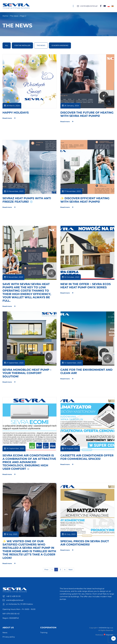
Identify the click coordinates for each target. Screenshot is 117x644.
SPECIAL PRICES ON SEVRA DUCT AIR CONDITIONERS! (85, 543)
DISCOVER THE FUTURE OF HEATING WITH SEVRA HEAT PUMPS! (87, 114)
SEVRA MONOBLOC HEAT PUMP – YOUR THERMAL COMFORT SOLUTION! (27, 373)
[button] (73, 6)
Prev (46, 570)
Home (5, 16)
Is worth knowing (60, 46)
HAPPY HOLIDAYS (16, 113)
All (7, 46)
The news (14, 16)
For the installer (22, 46)
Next (71, 570)
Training (44, 633)
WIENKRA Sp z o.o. (106, 628)
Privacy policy (9, 637)
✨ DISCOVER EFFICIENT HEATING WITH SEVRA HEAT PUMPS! (85, 200)
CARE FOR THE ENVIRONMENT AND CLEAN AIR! (86, 372)
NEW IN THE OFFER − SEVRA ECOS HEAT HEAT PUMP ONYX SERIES (86, 286)
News (5, 633)
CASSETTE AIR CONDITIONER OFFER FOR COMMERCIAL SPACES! (87, 457)
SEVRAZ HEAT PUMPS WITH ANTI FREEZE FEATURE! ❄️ (27, 200)
